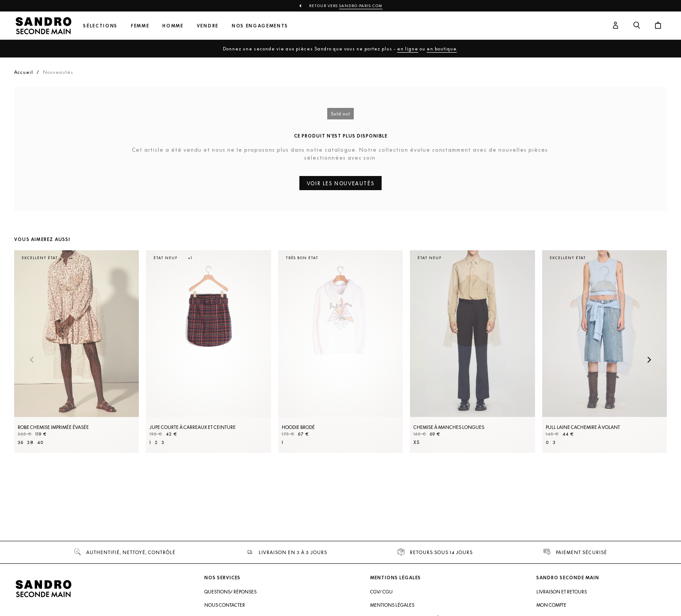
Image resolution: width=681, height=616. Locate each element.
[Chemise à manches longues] (472, 352)
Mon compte (551, 605)
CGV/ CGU (381, 592)
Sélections (100, 26)
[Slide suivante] (649, 360)
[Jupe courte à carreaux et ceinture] (208, 352)
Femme (140, 26)
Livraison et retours (562, 592)
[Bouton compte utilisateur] (616, 26)
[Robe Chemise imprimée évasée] (77, 352)
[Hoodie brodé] (340, 352)
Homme (173, 26)
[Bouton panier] (658, 26)
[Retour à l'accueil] (43, 26)
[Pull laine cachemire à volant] (604, 352)
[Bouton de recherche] (637, 26)
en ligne (408, 49)
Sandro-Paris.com (361, 6)
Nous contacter (225, 605)
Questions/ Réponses (230, 592)
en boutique (442, 49)
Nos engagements (260, 26)
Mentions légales (392, 605)
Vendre (208, 26)
